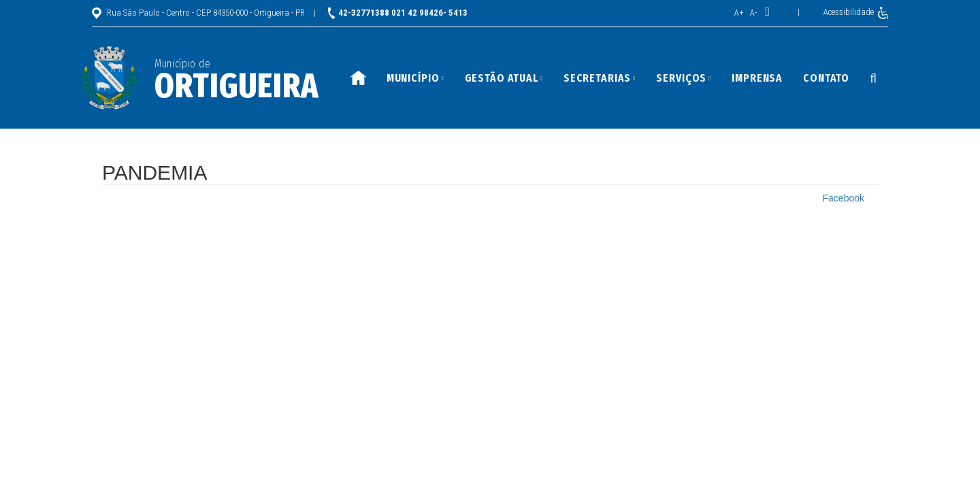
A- (753, 13)
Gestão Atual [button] (504, 78)
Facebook (844, 198)
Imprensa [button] (757, 78)
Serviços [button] (684, 78)
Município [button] (415, 78)
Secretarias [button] (600, 78)
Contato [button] (826, 78)
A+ (739, 13)
